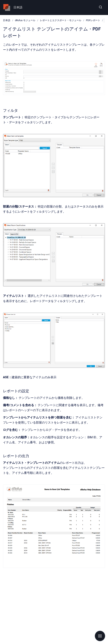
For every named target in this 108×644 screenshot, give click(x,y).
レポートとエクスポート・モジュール (61, 20)
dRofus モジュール (25, 20)
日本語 (18, 7)
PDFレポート (93, 20)
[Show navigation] (100, 636)
